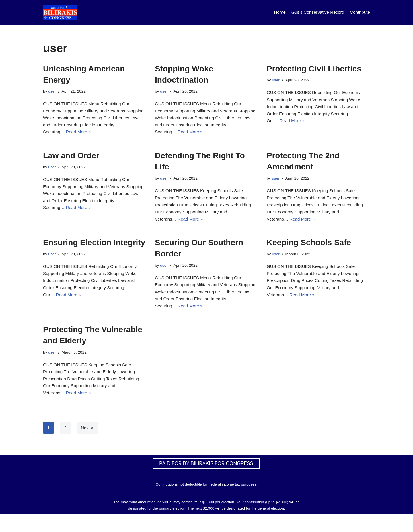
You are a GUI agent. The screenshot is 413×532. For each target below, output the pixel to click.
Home (275, 12)
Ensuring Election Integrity (94, 252)
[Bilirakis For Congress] (60, 12)
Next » (88, 446)
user (52, 92)
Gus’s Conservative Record (315, 12)
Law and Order (71, 160)
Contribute (359, 12)
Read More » (98, 136)
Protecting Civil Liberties (314, 69)
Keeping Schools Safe (309, 252)
